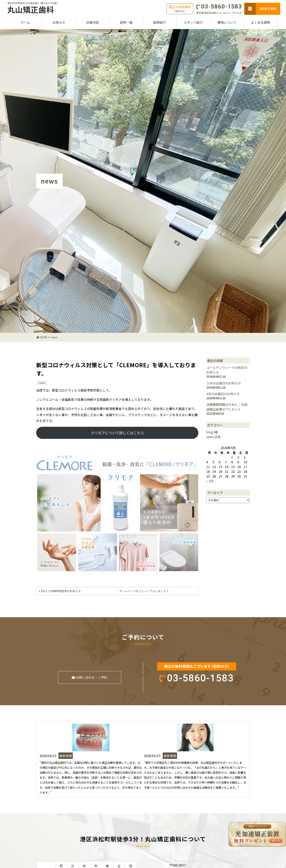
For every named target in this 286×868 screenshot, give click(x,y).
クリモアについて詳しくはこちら (117, 433)
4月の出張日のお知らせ (223, 394)
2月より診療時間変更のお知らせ (61, 591)
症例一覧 (126, 22)
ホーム (25, 22)
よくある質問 (260, 22)
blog (210, 432)
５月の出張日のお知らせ (224, 383)
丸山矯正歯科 (31, 9)
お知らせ (59, 22)
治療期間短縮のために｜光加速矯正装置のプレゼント (227, 407)
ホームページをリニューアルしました (143, 591)
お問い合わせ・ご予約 (90, 677)
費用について (227, 22)
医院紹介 (160, 22)
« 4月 (210, 481)
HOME (44, 337)
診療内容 (93, 22)
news (54, 337)
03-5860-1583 (222, 7)
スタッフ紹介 (193, 22)
